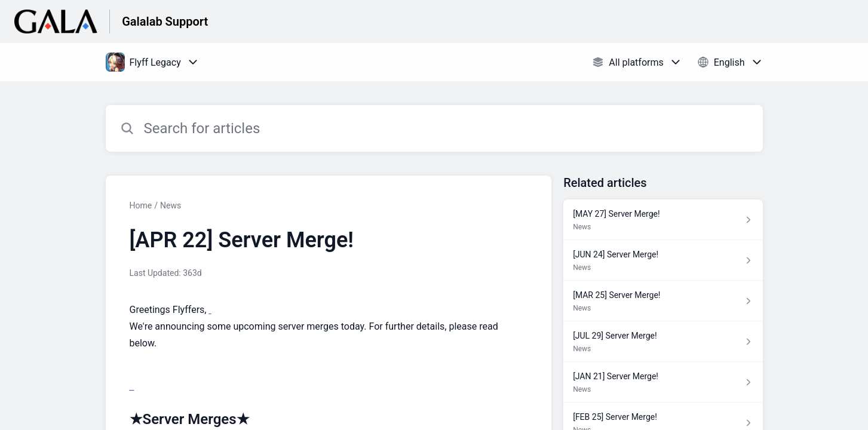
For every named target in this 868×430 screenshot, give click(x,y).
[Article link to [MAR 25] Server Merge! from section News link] (663, 301)
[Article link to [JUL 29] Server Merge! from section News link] (663, 342)
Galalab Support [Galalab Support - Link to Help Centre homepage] (165, 21)
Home (141, 205)
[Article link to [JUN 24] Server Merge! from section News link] (663, 260)
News (171, 205)
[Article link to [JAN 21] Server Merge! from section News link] (663, 382)
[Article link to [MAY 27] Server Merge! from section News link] (663, 220)
